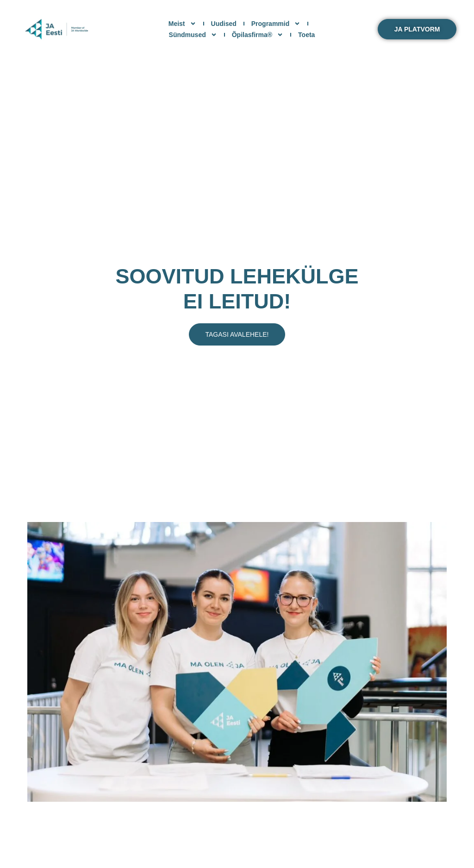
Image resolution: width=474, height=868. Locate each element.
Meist (182, 24)
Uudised (224, 24)
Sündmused (193, 35)
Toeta (306, 35)
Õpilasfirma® (258, 35)
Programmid (276, 24)
